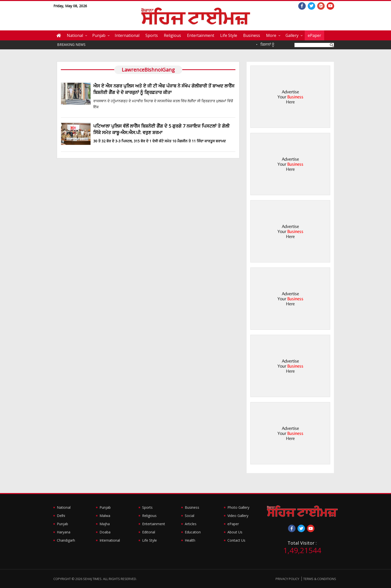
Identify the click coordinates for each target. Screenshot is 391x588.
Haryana (64, 532)
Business (252, 35)
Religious (172, 35)
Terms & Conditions (320, 579)
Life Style (229, 35)
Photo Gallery (238, 507)
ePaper (314, 35)
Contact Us (236, 540)
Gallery (292, 35)
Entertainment (201, 35)
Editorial (149, 532)
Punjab (99, 35)
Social (190, 516)
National (75, 35)
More (271, 35)
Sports (152, 35)
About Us (235, 532)
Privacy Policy (287, 579)
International (127, 35)
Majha (105, 524)
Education (193, 532)
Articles (191, 524)
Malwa (105, 516)
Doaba (105, 532)
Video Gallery (238, 516)
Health (190, 540)
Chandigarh (66, 540)
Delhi (61, 516)
